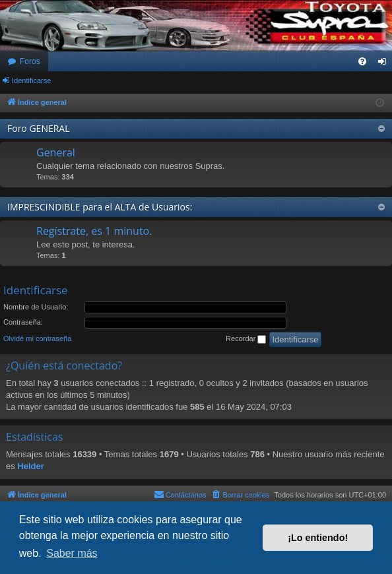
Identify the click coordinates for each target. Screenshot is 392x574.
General (56, 152)
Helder (30, 466)
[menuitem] (362, 61)
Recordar (246, 339)
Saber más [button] (72, 553)
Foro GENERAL (39, 128)
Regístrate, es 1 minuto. (94, 231)
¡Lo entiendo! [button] (318, 538)
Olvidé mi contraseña (37, 338)
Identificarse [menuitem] (385, 64)
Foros (30, 61)
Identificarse (31, 80)
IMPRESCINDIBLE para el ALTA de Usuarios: (100, 207)
